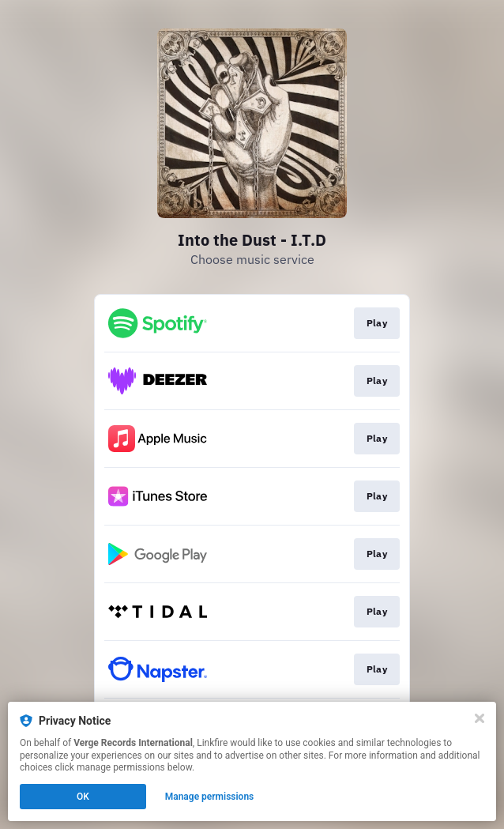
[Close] (480, 718)
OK (83, 797)
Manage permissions (210, 797)
